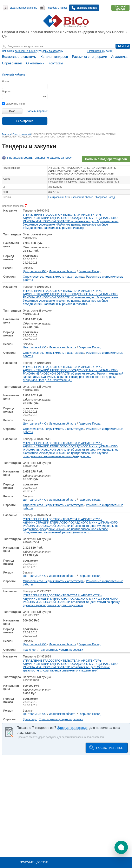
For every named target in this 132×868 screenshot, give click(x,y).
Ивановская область (82, 197)
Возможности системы (19, 57)
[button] (121, 847)
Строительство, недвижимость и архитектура (53, 277)
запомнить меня (13, 104)
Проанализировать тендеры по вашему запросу (39, 158)
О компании (35, 63)
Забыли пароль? (37, 111)
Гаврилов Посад (105, 197)
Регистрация (25, 121)
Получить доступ (34, 862)
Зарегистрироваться (73, 728)
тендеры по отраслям (51, 51)
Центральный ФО (59, 197)
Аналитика (119, 57)
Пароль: (7, 92)
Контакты (56, 63)
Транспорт (30, 650)
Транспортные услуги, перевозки (61, 650)
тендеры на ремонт (26, 51)
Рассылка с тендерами (90, 57)
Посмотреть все (110, 748)
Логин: (6, 81)
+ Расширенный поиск (100, 51)
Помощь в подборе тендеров (106, 159)
